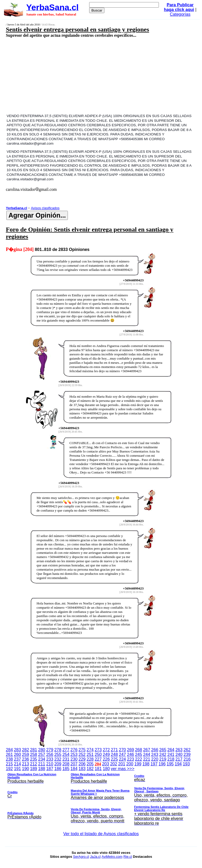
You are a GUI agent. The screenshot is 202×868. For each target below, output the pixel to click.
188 (42, 769)
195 (170, 764)
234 (42, 759)
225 (114, 759)
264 (171, 750)
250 (98, 754)
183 (82, 769)
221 (147, 759)
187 (50, 769)
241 (171, 754)
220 (155, 759)
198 (146, 764)
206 (82, 764)
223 (131, 759)
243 (155, 754)
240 (179, 754)
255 (58, 754)
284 (9, 750)
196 (162, 764)
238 (9, 759)
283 (17, 750)
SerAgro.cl (81, 857)
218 (171, 759)
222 (138, 759)
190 (26, 769)
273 (98, 750)
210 (50, 764)
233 (50, 759)
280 (42, 750)
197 (154, 764)
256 (50, 754)
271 (114, 750)
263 (179, 750)
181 (98, 769)
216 (187, 759)
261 (9, 754)
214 (17, 764)
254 (66, 754)
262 (187, 750)
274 (90, 750)
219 (163, 759)
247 (122, 754)
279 (50, 750)
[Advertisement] (86, 75)
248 (114, 754)
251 (90, 754)
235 (34, 759)
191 (17, 769)
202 (114, 764)
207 (74, 764)
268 (138, 750)
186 (58, 769)
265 (163, 750)
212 (34, 764)
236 (26, 759)
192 (9, 769)
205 (90, 764)
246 (131, 754)
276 (74, 750)
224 (122, 759)
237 (17, 759)
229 (82, 759)
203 (106, 764)
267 (147, 750)
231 (66, 759)
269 (131, 750)
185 (66, 769)
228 (90, 759)
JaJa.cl (95, 857)
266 (155, 750)
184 (74, 769)
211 (42, 764)
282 (26, 750)
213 (26, 764)
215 (9, 764)
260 (17, 754)
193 (186, 764)
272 (106, 750)
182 (90, 769)
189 (34, 769)
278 (58, 750)
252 (82, 754)
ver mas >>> (101, 797)
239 (187, 754)
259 (26, 754)
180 (106, 769)
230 (74, 759)
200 (130, 764)
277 (66, 750)
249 (106, 754)
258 (34, 754)
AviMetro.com (112, 857)
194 (178, 764)
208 (66, 764)
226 (106, 759)
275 (82, 750)
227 (98, 759)
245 (138, 754)
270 (122, 750)
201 (122, 764)
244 (147, 754)
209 (58, 764)
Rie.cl (128, 857)
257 (42, 754)
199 (138, 764)
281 (34, 750)
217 (179, 759)
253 (74, 754)
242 (163, 754)
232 (58, 759)
